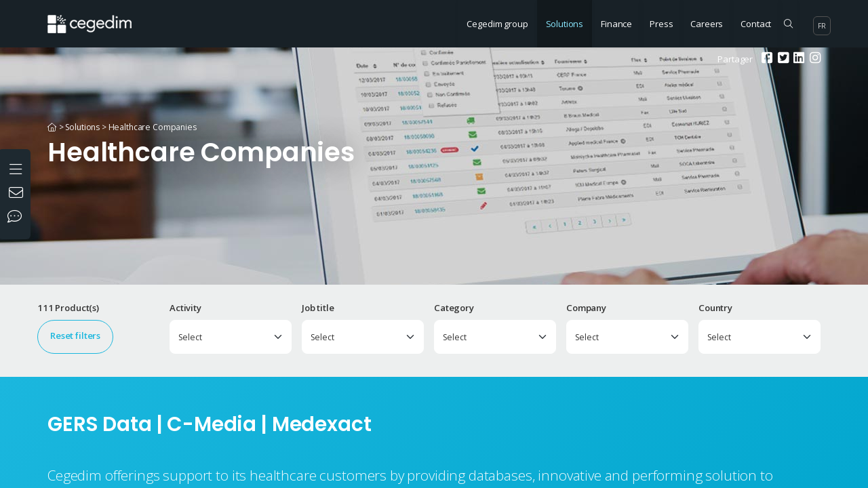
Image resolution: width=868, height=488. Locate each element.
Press (661, 24)
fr (822, 26)
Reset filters (75, 335)
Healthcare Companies (153, 127)
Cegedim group (497, 24)
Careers (707, 24)
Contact (756, 24)
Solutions (565, 24)
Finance (616, 24)
